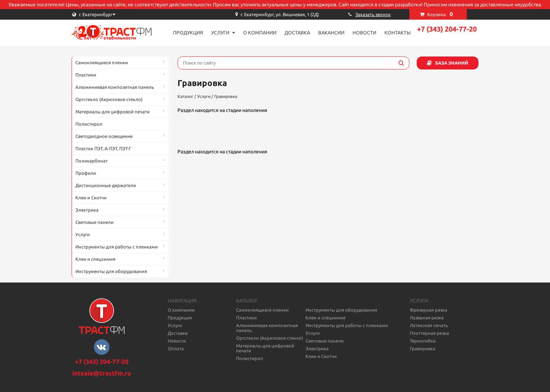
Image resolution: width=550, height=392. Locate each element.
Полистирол (89, 124)
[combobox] (107, 14)
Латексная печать (429, 325)
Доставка (297, 33)
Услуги (220, 33)
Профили (86, 173)
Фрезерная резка (428, 310)
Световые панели (95, 222)
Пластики (86, 75)
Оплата (176, 348)
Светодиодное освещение (104, 136)
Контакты (398, 33)
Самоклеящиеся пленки (102, 62)
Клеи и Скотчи (91, 198)
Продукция (188, 33)
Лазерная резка (427, 318)
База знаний (452, 63)
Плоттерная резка (429, 333)
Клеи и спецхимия (95, 259)
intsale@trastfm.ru (102, 373)
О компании (260, 33)
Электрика (87, 210)
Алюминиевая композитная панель (115, 87)
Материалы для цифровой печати (113, 112)
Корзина (440, 14)
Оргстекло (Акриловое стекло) (109, 99)
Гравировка (226, 96)
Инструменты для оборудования (111, 271)
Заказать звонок (373, 14)
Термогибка (423, 341)
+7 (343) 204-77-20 (447, 29)
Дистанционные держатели (106, 185)
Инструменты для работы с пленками (117, 247)
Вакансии (331, 33)
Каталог (185, 96)
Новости (364, 33)
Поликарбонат (92, 161)
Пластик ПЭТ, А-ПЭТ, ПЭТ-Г (103, 148)
